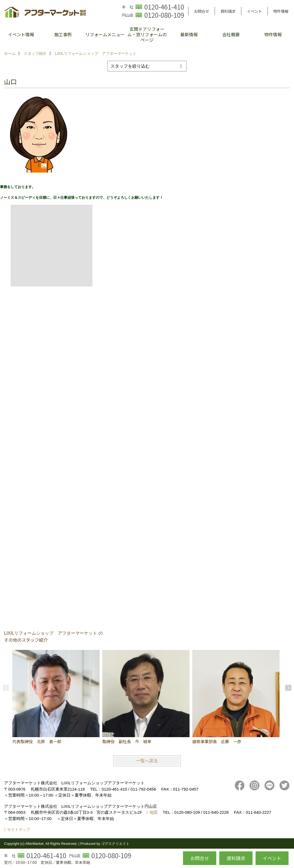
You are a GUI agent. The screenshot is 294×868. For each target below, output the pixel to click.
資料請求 (228, 11)
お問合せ (202, 11)
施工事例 (63, 34)
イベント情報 (21, 34)
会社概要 (231, 34)
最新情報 (189, 34)
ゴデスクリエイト (115, 844)
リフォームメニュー (105, 34)
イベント (254, 11)
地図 (154, 812)
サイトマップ (19, 830)
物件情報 (281, 11)
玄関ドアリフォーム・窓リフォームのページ (147, 34)
